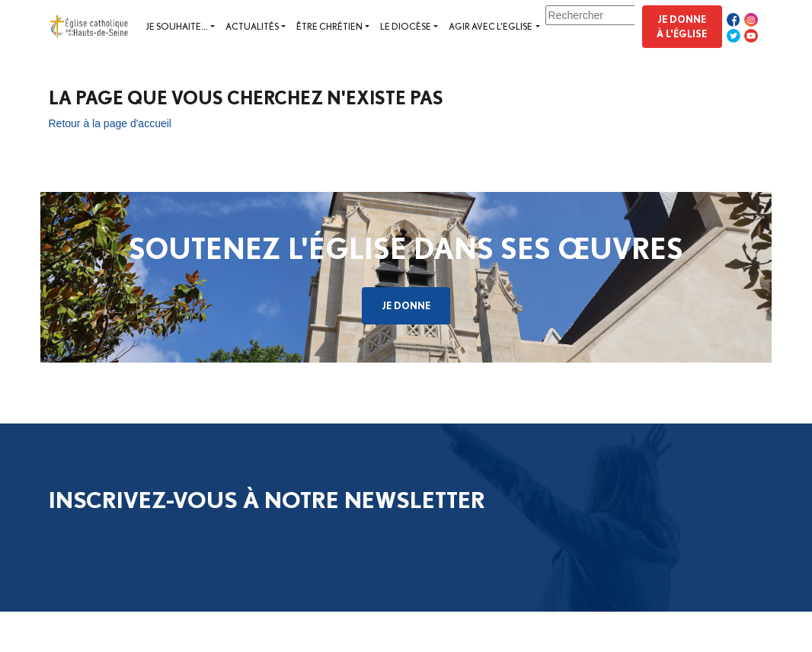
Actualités (252, 26)
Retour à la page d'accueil (110, 123)
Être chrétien (329, 26)
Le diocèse (406, 26)
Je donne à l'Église (682, 26)
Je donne (406, 305)
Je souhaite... (177, 26)
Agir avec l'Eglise (491, 26)
